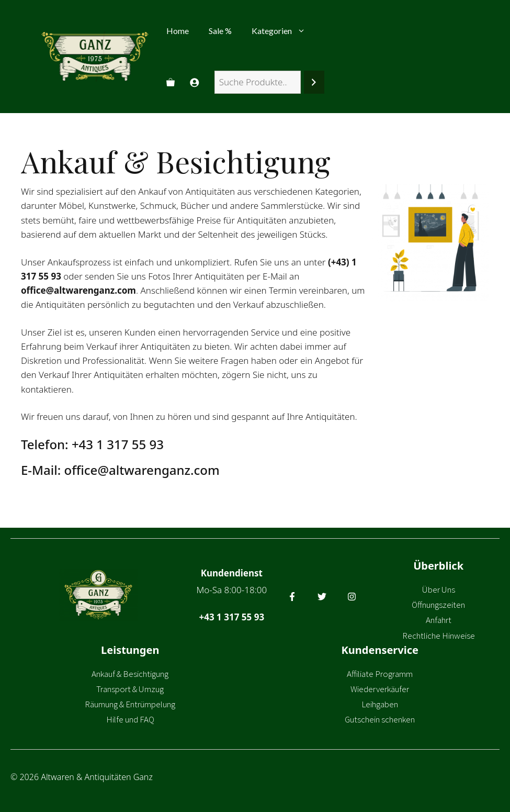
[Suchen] (314, 82)
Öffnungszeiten (438, 605)
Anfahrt (439, 620)
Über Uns (439, 589)
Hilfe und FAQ (130, 719)
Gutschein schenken (380, 719)
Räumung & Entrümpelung (130, 704)
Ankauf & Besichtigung (130, 674)
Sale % (220, 31)
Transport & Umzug (130, 689)
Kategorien (284, 31)
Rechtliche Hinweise (439, 636)
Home (178, 31)
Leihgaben (380, 704)
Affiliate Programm (380, 674)
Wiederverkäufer (380, 689)
